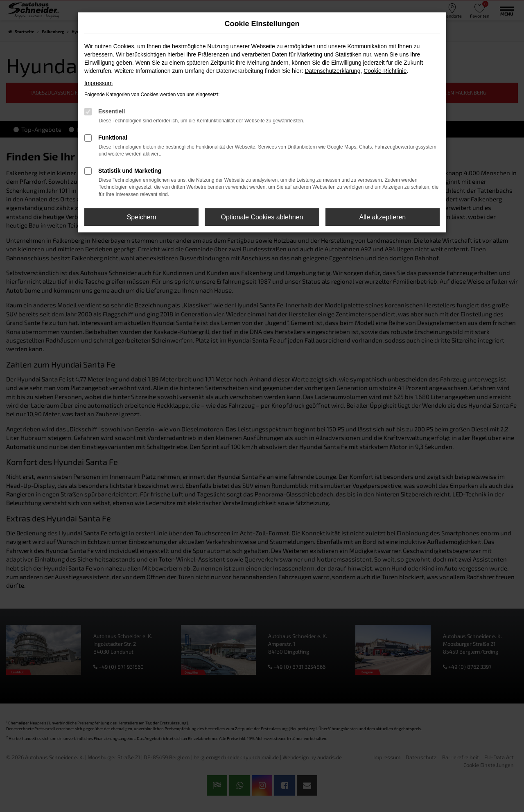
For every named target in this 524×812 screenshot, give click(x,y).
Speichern (142, 217)
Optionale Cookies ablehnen (262, 217)
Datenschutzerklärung (332, 71)
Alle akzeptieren (382, 217)
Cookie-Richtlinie (385, 71)
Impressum (98, 83)
